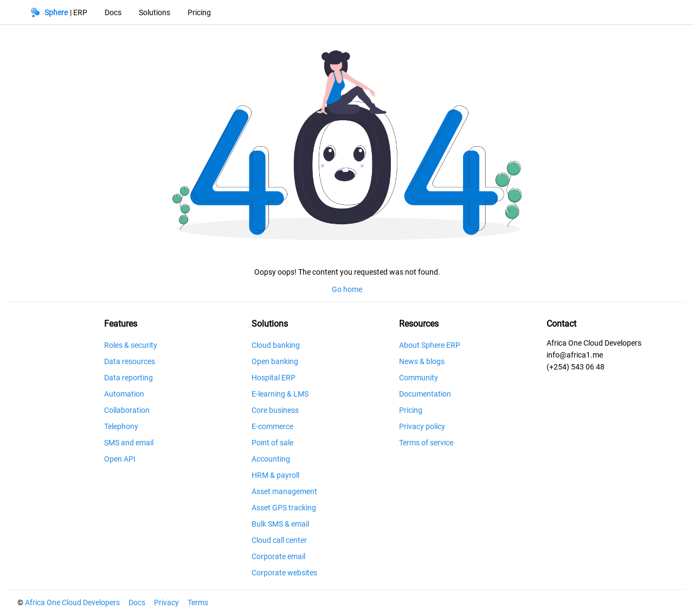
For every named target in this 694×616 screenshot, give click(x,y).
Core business (275, 410)
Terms (198, 602)
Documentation (425, 394)
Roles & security (131, 345)
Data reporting (128, 378)
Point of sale (272, 443)
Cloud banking (276, 345)
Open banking (275, 361)
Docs (137, 602)
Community (419, 378)
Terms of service (426, 443)
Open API (120, 459)
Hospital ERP (274, 378)
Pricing (411, 410)
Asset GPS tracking (284, 508)
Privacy (166, 602)
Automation (124, 394)
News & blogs (422, 361)
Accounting (271, 459)
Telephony (121, 426)
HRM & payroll (275, 475)
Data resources (130, 361)
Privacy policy (422, 426)
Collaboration (127, 410)
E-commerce (272, 426)
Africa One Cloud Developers (72, 602)
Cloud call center (279, 540)
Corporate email (278, 556)
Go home (347, 289)
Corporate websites (284, 573)
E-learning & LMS (280, 394)
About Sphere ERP (430, 345)
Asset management (284, 491)
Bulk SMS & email (280, 524)
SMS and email (129, 443)
